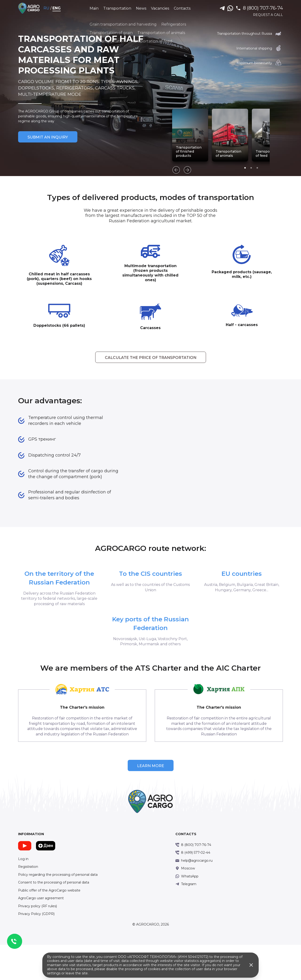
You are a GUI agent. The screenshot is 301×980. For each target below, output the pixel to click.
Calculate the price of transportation (151, 370)
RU (52, 8)
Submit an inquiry (52, 142)
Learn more (151, 801)
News (142, 8)
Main (95, 8)
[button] (281, 168)
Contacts (183, 8)
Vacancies (160, 8)
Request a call (263, 15)
